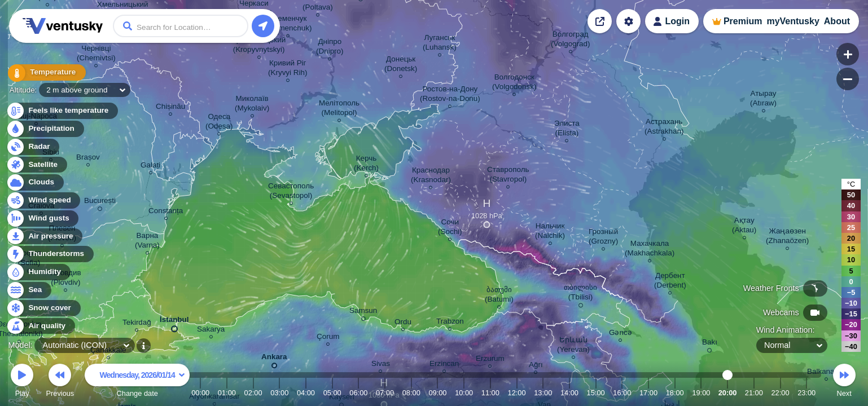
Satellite (36, 165)
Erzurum (490, 360)
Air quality (40, 326)
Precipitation (45, 129)
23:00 (806, 393)
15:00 (596, 393)
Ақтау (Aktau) (744, 227)
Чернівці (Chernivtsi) (96, 55)
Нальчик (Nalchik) (550, 232)
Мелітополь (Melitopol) (339, 109)
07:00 (385, 393)
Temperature (45, 73)
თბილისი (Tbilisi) (580, 294)
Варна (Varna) (147, 242)
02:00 (253, 393)
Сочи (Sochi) (450, 228)
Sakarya (211, 331)
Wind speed (43, 200)
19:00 (701, 393)
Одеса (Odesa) (219, 123)
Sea (29, 290)
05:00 (332, 393)
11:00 (490, 393)
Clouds (35, 182)
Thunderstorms (50, 254)
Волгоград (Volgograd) (570, 41)
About (837, 21)
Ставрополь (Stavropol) (508, 176)
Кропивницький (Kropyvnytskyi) (259, 46)
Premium (743, 21)
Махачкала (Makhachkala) (650, 250)
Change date (137, 382)
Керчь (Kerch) (366, 165)
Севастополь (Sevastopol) (291, 192)
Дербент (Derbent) (670, 282)
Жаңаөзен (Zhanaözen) (787, 237)
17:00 (648, 393)
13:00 (543, 393)
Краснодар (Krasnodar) (431, 176)
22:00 (780, 393)
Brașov (88, 159)
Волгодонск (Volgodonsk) (514, 83)
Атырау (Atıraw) (763, 100)
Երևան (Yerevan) (573, 346)
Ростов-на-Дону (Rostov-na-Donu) (450, 95)
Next (844, 382)
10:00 (464, 393)
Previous (60, 382)
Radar (33, 147)
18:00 (675, 393)
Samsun (363, 312)
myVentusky (793, 21)
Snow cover (43, 308)
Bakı (710, 344)
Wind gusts (42, 219)
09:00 (437, 393)
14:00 (569, 393)
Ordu (403, 323)
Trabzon (450, 323)
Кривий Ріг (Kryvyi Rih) (288, 69)
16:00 (622, 393)
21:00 (754, 393)
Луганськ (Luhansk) (440, 44)
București (100, 202)
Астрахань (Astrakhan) (664, 128)
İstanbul (174, 322)
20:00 (728, 393)
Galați (150, 167)
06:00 (358, 393)
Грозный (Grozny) (603, 238)
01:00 (227, 393)
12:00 (517, 393)
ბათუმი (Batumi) (499, 296)
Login (677, 21)
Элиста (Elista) (567, 130)
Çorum (328, 338)
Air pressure (44, 237)
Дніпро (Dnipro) (330, 48)
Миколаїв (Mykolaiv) (252, 105)
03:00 (279, 393)
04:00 (306, 393)
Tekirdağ (137, 324)
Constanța (166, 212)
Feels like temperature (62, 111)
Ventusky (61, 26)
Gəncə (621, 334)
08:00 (411, 393)
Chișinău (170, 108)
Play (22, 382)
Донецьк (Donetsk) (401, 65)
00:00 (200, 393)
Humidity (38, 272)
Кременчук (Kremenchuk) (288, 25)
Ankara (274, 359)
